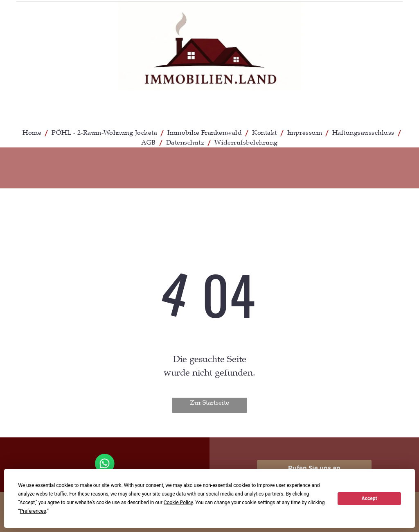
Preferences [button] (33, 511)
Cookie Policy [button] (178, 503)
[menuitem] (33, 133)
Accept (369, 498)
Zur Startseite (209, 403)
